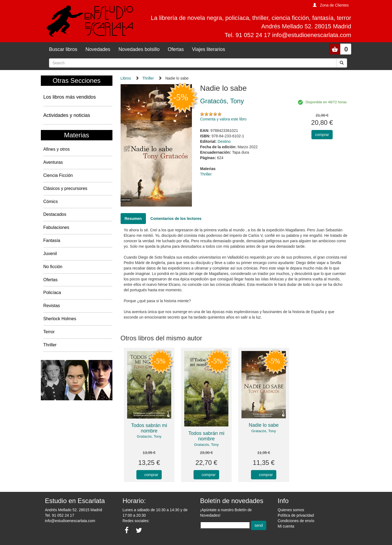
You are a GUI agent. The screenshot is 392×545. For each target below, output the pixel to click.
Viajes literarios (209, 49)
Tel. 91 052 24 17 (59, 515)
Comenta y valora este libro (223, 119)
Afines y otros (56, 149)
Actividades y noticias (67, 115)
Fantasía (52, 240)
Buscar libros (63, 49)
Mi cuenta (286, 526)
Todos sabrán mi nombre (149, 428)
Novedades (98, 49)
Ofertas (176, 49)
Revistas (52, 306)
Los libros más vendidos (70, 97)
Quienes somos (291, 510)
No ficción (53, 267)
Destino (224, 141)
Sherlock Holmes (60, 319)
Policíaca (52, 293)
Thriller (50, 345)
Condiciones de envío (296, 521)
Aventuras (53, 162)
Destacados (55, 214)
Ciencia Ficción (58, 175)
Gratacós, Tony (149, 436)
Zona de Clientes (334, 5)
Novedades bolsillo (139, 49)
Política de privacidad (296, 515)
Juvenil (50, 254)
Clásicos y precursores (65, 188)
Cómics (50, 202)
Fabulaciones (56, 227)
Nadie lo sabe (264, 425)
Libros (126, 78)
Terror (49, 332)
